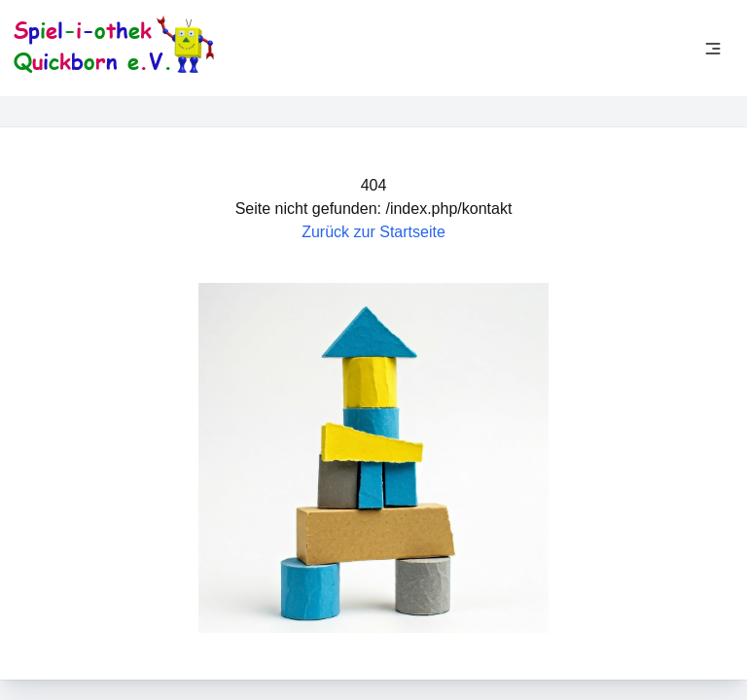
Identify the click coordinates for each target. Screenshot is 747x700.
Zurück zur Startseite (373, 232)
